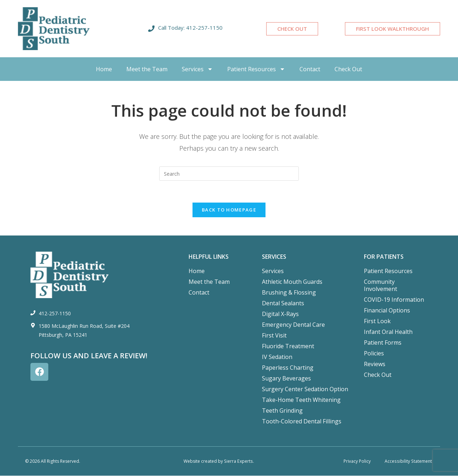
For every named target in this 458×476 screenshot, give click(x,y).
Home (104, 69)
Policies (374, 353)
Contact (310, 69)
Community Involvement (381, 285)
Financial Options (387, 310)
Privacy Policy (357, 461)
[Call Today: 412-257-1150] (151, 29)
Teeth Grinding (282, 411)
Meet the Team (147, 69)
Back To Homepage (229, 210)
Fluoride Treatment (288, 346)
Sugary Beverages (286, 378)
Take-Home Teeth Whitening (301, 400)
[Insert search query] (229, 174)
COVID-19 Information (394, 300)
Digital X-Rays (280, 314)
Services (197, 69)
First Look (377, 321)
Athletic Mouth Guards (292, 282)
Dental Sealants (283, 303)
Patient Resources (256, 69)
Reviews (375, 364)
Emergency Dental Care (293, 325)
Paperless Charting (288, 368)
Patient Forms (383, 343)
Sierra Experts (238, 461)
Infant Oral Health (388, 332)
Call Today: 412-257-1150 (190, 28)
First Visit (274, 335)
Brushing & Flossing (289, 292)
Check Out (348, 69)
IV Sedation (277, 357)
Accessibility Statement (409, 461)
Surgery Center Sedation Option (305, 389)
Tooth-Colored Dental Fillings (302, 421)
